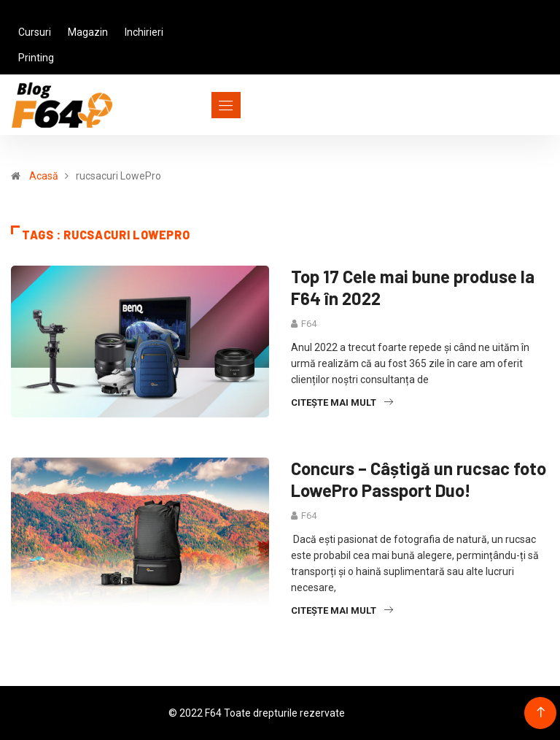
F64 (309, 324)
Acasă (44, 176)
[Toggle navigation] (199, 105)
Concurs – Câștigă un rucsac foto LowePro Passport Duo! (419, 479)
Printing (36, 58)
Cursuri (35, 32)
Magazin (88, 32)
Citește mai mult (342, 402)
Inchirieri (144, 32)
